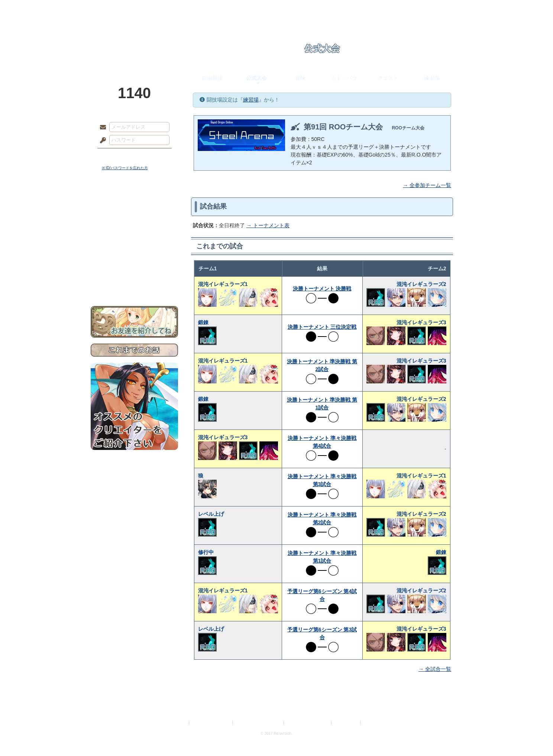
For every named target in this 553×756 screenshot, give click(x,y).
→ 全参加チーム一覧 (427, 185)
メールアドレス (101, 128)
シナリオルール (134, 240)
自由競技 (212, 78)
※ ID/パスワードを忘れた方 (125, 168)
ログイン (117, 156)
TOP (118, 9)
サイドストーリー (134, 216)
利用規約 (179, 723)
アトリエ (276, 9)
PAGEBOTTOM (534, 736)
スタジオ (329, 9)
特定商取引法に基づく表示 (259, 723)
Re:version (373, 723)
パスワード (101, 141)
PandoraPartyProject (134, 41)
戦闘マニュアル (134, 259)
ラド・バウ (344, 78)
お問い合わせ (134, 283)
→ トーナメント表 (268, 225)
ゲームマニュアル (134, 229)
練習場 (432, 78)
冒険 (300, 78)
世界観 (134, 203)
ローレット (224, 9)
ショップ (382, 9)
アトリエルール (134, 249)
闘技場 (435, 9)
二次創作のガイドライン (308, 723)
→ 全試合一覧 (435, 669)
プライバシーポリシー (211, 723)
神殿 (171, 9)
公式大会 (256, 78)
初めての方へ (134, 270)
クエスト (388, 78)
